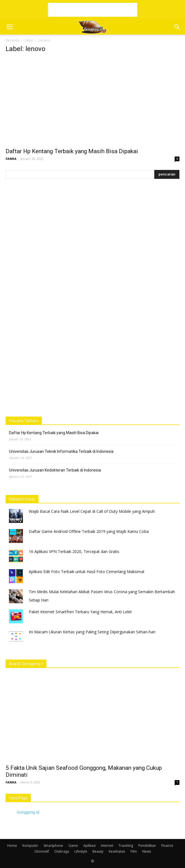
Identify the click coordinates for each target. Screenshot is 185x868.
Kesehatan (117, 851)
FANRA (11, 159)
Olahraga (62, 851)
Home (12, 846)
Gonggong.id (28, 812)
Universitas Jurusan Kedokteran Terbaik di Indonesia (55, 470)
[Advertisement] (92, 10)
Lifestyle (81, 851)
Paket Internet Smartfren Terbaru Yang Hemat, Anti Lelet (80, 612)
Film (134, 851)
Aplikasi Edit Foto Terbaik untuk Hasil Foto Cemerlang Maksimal (86, 572)
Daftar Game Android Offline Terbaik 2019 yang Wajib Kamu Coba (89, 531)
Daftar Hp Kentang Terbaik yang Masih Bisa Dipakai (72, 151)
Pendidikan (147, 846)
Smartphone (53, 846)
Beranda (12, 40)
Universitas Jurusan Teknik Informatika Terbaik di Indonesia (61, 451)
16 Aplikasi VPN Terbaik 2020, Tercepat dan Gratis (74, 551)
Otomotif (42, 851)
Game (73, 846)
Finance (167, 846)
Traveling (126, 846)
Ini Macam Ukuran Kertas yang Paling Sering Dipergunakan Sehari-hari (92, 632)
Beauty (98, 851)
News (147, 851)
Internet (107, 846)
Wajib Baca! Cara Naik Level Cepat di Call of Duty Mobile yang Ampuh (92, 511)
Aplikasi (89, 846)
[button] (177, 27)
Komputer (30, 846)
